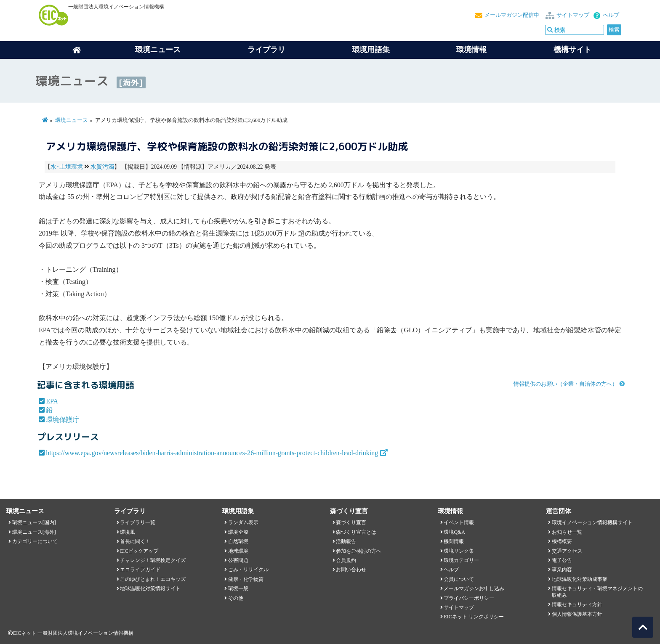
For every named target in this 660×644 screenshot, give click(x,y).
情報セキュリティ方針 (577, 604)
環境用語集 (371, 50)
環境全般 (238, 532)
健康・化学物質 (246, 579)
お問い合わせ (351, 570)
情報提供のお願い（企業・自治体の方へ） (566, 384)
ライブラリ (266, 50)
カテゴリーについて (35, 541)
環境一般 (238, 588)
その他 (236, 598)
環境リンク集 (459, 551)
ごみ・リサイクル (248, 570)
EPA (52, 401)
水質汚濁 (102, 167)
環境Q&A (454, 532)
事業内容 (562, 570)
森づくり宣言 (351, 522)
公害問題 (238, 560)
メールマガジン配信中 (512, 15)
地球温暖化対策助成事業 (580, 579)
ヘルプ (611, 15)
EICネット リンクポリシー (474, 617)
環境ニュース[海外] (34, 532)
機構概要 (562, 541)
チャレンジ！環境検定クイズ (153, 560)
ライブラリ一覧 (138, 522)
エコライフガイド (140, 570)
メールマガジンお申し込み (474, 588)
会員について (459, 579)
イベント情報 (459, 522)
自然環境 (238, 541)
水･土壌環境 (67, 167)
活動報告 (346, 541)
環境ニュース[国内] (34, 522)
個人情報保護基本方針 (577, 614)
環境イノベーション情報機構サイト (592, 522)
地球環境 (238, 551)
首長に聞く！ (135, 541)
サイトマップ (573, 15)
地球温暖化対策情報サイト (150, 588)
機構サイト (572, 50)
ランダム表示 (243, 522)
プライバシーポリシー (469, 598)
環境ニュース (72, 120)
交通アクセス (567, 551)
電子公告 (562, 560)
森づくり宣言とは (356, 532)
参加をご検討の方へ (359, 551)
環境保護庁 (63, 420)
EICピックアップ (139, 551)
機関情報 (454, 541)
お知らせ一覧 (567, 532)
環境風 (128, 532)
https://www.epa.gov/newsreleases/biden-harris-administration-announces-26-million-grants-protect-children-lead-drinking (212, 453)
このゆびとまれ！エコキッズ (153, 579)
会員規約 (346, 560)
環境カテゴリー (461, 560)
